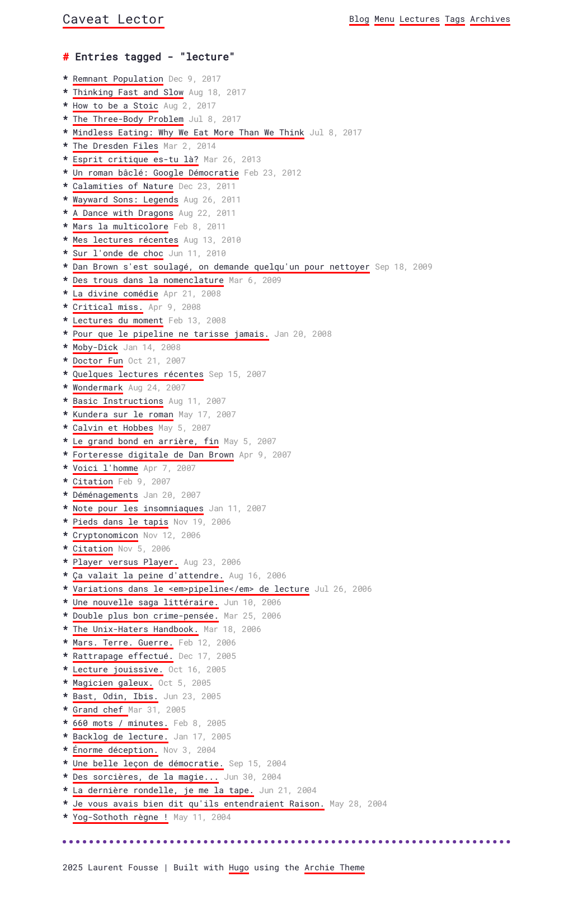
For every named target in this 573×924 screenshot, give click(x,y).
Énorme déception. (116, 749)
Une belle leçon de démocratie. (148, 763)
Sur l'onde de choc (118, 253)
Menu (384, 18)
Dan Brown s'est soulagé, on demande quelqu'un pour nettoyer (221, 266)
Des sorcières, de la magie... (146, 776)
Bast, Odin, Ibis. (116, 696)
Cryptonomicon (105, 535)
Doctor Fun (98, 360)
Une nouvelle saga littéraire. (146, 602)
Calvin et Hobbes (113, 427)
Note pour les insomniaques (138, 508)
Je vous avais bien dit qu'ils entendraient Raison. (199, 803)
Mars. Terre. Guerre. (123, 642)
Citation (93, 481)
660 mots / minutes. (121, 723)
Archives (490, 18)
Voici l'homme (105, 468)
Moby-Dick (95, 347)
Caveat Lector (114, 18)
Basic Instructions (118, 400)
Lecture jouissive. (118, 669)
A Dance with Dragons (123, 213)
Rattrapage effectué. (123, 656)
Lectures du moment (118, 320)
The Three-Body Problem (128, 119)
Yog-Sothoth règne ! (121, 817)
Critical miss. (108, 307)
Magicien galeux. (113, 682)
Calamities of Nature (123, 186)
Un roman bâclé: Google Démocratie (156, 172)
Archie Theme (335, 867)
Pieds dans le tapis (121, 521)
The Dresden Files (116, 145)
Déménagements (105, 494)
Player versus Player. (126, 562)
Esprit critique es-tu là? (136, 159)
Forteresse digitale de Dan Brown (153, 454)
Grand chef (100, 709)
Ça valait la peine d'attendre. (148, 575)
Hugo (239, 867)
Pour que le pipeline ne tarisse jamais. (171, 333)
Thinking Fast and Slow (128, 92)
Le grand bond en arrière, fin (146, 441)
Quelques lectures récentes (138, 374)
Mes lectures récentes (126, 239)
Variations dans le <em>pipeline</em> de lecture (191, 588)
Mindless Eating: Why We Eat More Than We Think (189, 132)
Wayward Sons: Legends (126, 199)
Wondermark (98, 387)
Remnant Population (118, 78)
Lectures (420, 18)
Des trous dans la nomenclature (148, 280)
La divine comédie (116, 293)
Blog (359, 18)
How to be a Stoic (116, 105)
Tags (455, 18)
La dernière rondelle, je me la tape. (163, 790)
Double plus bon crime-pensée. (146, 615)
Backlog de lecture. (121, 736)
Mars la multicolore (121, 226)
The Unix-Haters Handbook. (136, 629)
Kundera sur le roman (123, 414)
